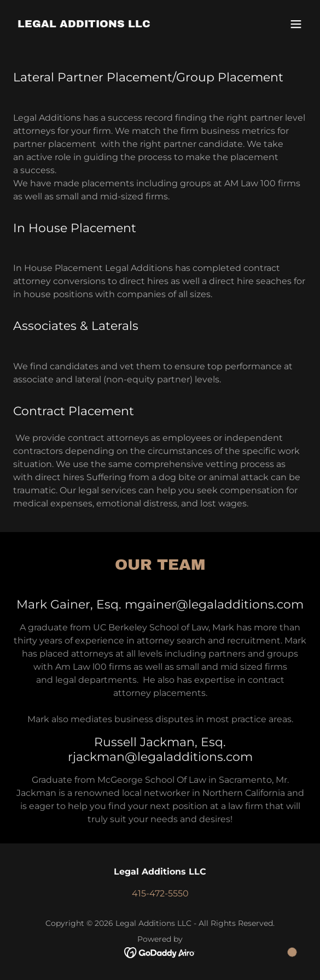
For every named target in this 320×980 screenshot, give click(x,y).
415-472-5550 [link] (160, 893)
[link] (84, 24)
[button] (296, 24)
